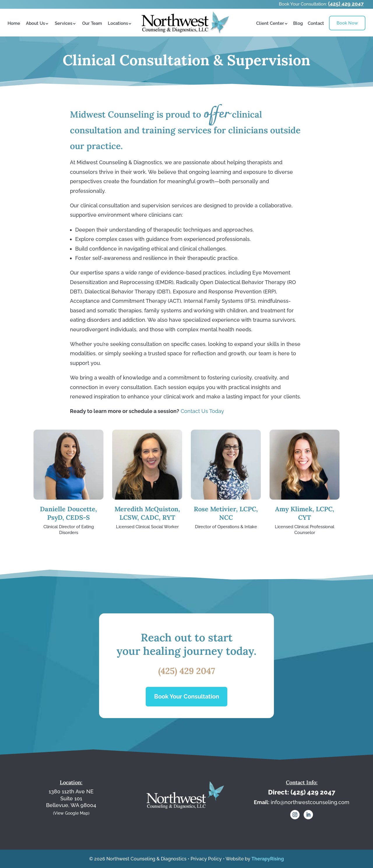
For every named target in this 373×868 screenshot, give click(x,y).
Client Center (270, 23)
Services (64, 23)
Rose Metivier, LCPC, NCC (226, 513)
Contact (316, 23)
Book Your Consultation (187, 696)
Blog (298, 23)
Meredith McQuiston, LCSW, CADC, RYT (147, 513)
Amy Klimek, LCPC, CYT (305, 513)
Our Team (92, 23)
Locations (118, 23)
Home (14, 23)
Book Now (347, 23)
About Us (35, 23)
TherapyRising (268, 859)
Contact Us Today (202, 411)
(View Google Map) (71, 813)
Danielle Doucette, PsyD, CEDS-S (68, 513)
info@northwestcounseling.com (310, 802)
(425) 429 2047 (346, 4)
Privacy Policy (206, 859)
